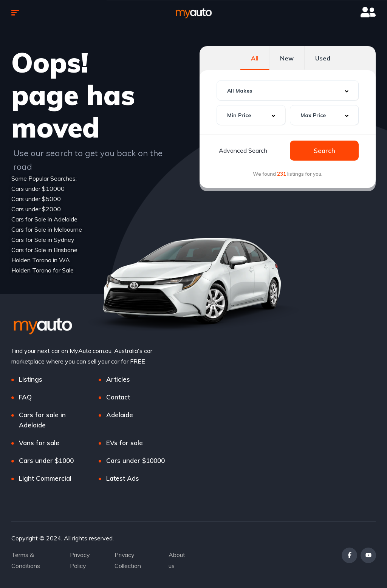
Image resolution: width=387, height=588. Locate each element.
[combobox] (288, 91)
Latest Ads (123, 478)
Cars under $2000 (36, 209)
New (287, 58)
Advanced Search (243, 150)
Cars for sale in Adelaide (42, 420)
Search (324, 151)
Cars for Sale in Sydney (43, 240)
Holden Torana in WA (41, 260)
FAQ (25, 397)
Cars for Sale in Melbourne (47, 229)
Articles (118, 379)
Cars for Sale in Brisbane (44, 250)
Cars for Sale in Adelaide (44, 219)
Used (323, 58)
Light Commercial (45, 478)
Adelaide (120, 415)
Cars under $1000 (46, 460)
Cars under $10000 (38, 189)
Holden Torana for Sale (43, 270)
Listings (31, 379)
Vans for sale (39, 443)
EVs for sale (125, 443)
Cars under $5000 (36, 199)
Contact (118, 397)
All (255, 58)
